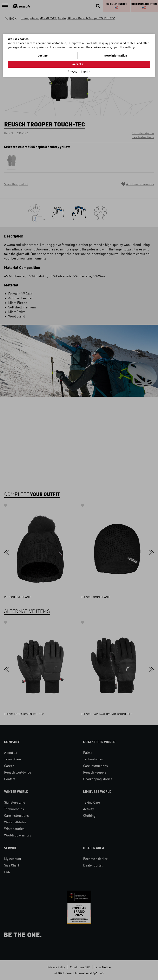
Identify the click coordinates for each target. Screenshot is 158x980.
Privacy (72, 71)
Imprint (86, 71)
